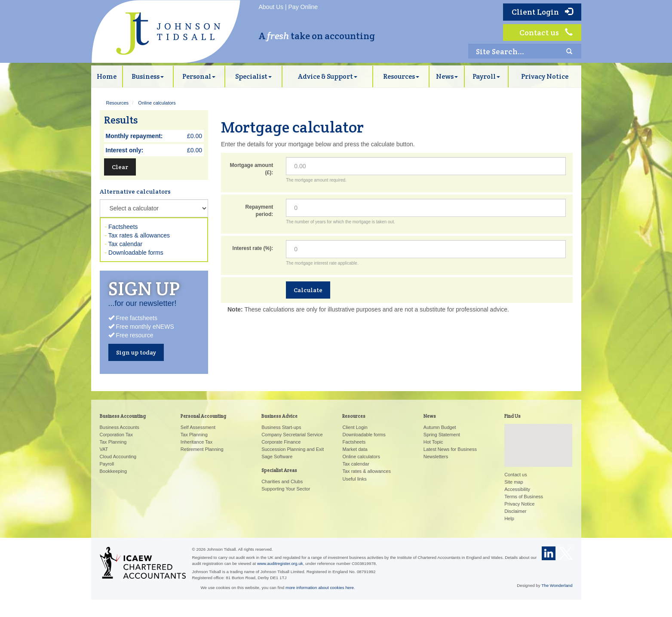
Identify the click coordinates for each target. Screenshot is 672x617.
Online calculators (157, 103)
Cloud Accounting (118, 457)
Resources (401, 76)
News (447, 76)
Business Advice (279, 416)
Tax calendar (125, 244)
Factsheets (123, 227)
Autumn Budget (440, 427)
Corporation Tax (116, 435)
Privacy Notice (545, 76)
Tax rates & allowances (139, 235)
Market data (355, 449)
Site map (514, 482)
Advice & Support (328, 76)
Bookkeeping (114, 471)
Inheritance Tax (196, 442)
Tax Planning (113, 442)
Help (509, 518)
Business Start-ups (281, 427)
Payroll (486, 76)
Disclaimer (515, 511)
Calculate (308, 290)
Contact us (546, 32)
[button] (538, 437)
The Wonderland (557, 585)
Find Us (512, 416)
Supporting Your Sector (286, 489)
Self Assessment (198, 427)
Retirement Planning (202, 449)
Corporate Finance (281, 442)
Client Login (542, 12)
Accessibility (517, 489)
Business (148, 76)
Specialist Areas (279, 470)
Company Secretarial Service (292, 435)
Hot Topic (433, 442)
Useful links (354, 479)
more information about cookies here (320, 588)
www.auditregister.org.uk (280, 563)
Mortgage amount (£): (252, 169)
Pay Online (303, 7)
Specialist (253, 76)
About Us (271, 7)
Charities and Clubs (282, 481)
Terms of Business (524, 497)
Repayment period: (259, 211)
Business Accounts (120, 427)
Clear (120, 167)
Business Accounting (123, 416)
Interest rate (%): (253, 248)
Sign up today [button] (136, 352)
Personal (199, 76)
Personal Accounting (203, 416)
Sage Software (277, 457)
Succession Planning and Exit (293, 449)
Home (107, 76)
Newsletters (436, 457)
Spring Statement (442, 435)
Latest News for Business (450, 449)
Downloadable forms (136, 253)
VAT (104, 449)
